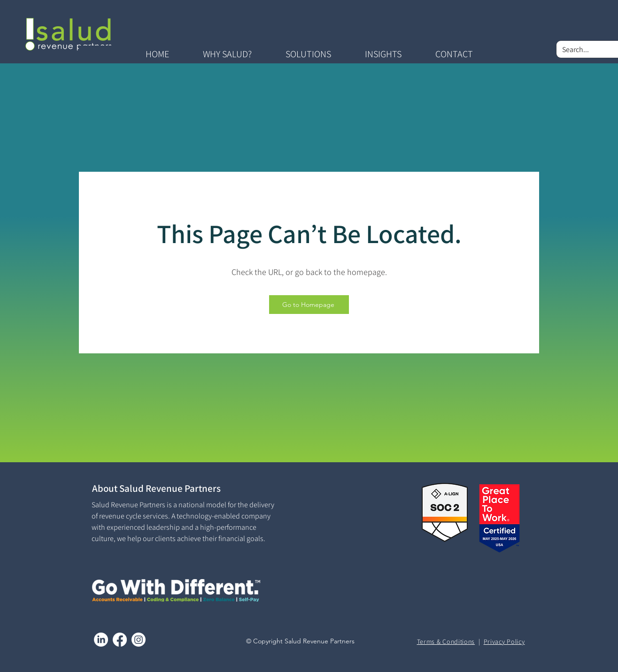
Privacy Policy (504, 641)
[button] (227, 54)
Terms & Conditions (446, 641)
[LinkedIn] (101, 640)
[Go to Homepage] (309, 305)
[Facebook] (120, 640)
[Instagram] (139, 640)
